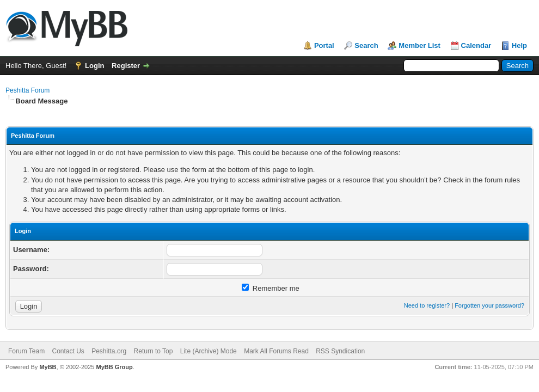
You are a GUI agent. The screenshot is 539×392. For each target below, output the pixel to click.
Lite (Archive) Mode (209, 351)
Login (94, 66)
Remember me (271, 288)
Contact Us (68, 351)
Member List (419, 45)
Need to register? (427, 305)
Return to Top (154, 351)
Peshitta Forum (27, 90)
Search (366, 45)
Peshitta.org (109, 351)
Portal (324, 45)
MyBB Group (114, 367)
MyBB (48, 367)
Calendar (476, 45)
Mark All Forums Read (276, 351)
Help (519, 45)
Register (126, 66)
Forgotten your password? (489, 305)
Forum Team (26, 351)
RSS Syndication (340, 351)
